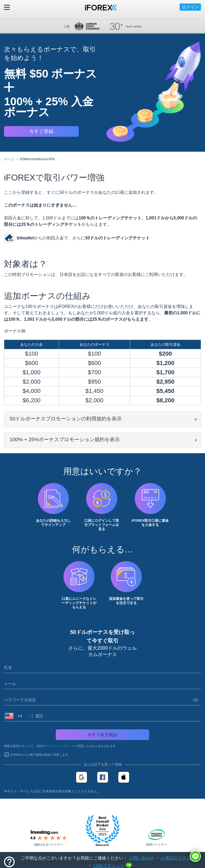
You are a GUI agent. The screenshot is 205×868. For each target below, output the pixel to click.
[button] (195, 856)
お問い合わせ (141, 858)
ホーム (9, 159)
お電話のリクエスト (180, 858)
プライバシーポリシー (60, 746)
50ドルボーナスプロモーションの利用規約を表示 (66, 419)
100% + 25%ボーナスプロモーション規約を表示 (65, 439)
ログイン (190, 7)
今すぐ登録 (41, 131)
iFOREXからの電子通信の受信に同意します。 (41, 755)
